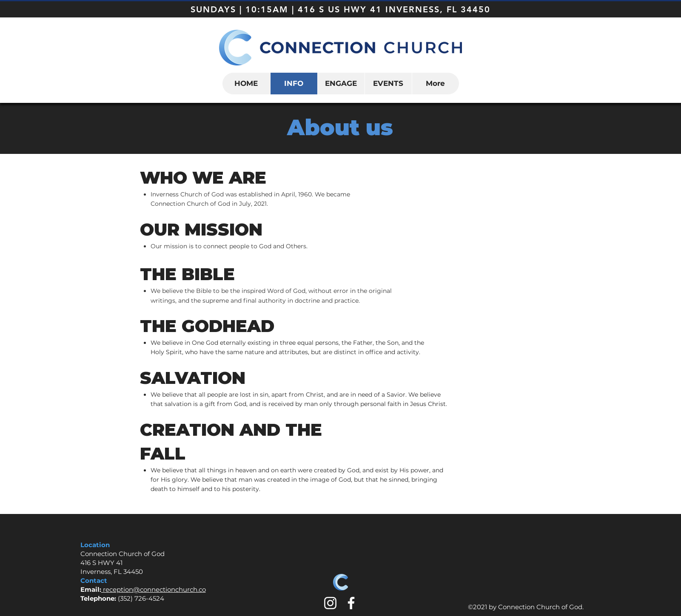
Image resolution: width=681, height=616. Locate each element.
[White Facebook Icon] (351, 603)
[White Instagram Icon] (330, 603)
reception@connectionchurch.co (154, 589)
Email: (91, 589)
